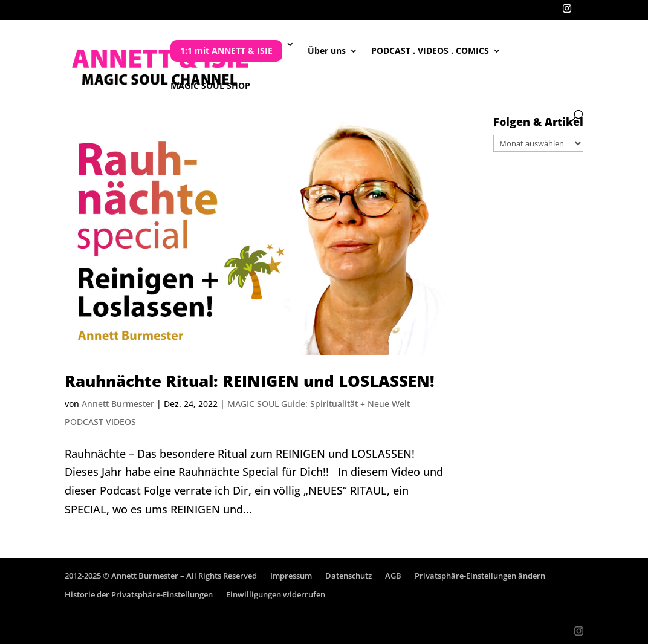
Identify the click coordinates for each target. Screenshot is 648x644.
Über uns (327, 51)
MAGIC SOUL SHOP (210, 86)
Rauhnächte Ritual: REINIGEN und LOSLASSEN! (250, 381)
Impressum (291, 576)
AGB (393, 576)
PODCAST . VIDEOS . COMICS (430, 51)
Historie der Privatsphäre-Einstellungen (139, 594)
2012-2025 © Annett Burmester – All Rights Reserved (161, 576)
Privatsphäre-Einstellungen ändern (480, 576)
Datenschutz (348, 576)
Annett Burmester (118, 404)
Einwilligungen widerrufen (276, 594)
